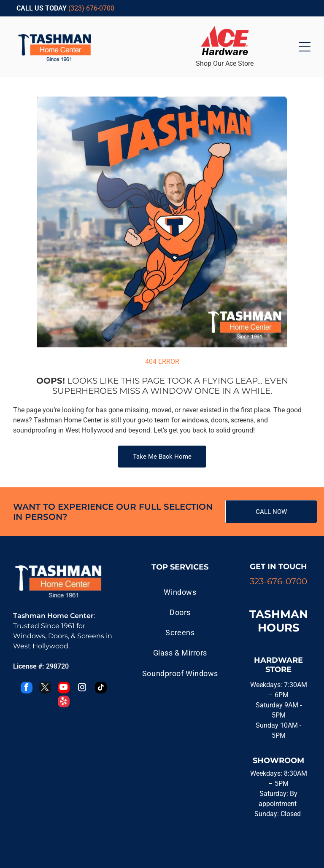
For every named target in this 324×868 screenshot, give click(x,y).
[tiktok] (101, 689)
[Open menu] (305, 47)
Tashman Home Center (53, 616)
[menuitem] (180, 592)
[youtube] (64, 689)
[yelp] (64, 703)
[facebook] (27, 689)
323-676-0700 (278, 581)
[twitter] (45, 689)
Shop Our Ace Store (225, 63)
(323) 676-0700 (91, 8)
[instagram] (82, 689)
